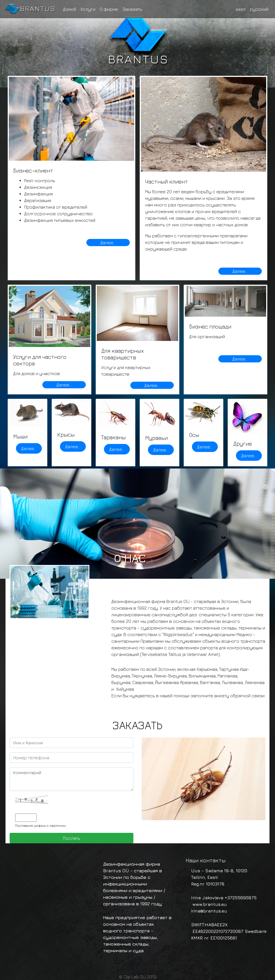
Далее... (108, 243)
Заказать (132, 9)
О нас (130, 558)
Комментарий (71, 779)
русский (259, 9)
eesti (241, 9)
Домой (70, 9)
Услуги (88, 9)
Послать (71, 838)
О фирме (109, 9)
